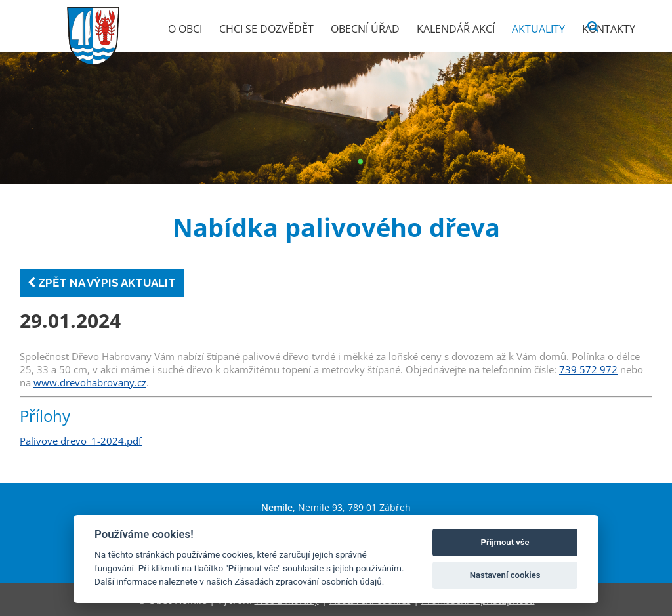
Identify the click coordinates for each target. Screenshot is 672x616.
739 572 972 (588, 369)
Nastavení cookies (505, 575)
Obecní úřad (365, 29)
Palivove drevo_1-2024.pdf (81, 441)
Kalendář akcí (456, 29)
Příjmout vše (505, 542)
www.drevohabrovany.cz (90, 382)
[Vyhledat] (593, 27)
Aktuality (538, 29)
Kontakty (609, 29)
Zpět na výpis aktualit (102, 283)
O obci (185, 29)
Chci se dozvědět (266, 29)
